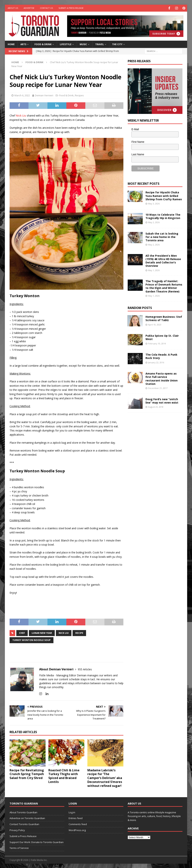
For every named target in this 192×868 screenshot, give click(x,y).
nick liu (64, 633)
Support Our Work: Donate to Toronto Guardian (37, 842)
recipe (79, 633)
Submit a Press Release (71, 8)
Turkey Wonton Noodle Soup (31, 640)
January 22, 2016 (156, 362)
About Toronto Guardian (23, 812)
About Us (13, 8)
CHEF (22, 633)
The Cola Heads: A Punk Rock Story (161, 356)
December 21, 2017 (158, 388)
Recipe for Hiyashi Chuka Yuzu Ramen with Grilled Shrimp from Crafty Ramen (164, 195)
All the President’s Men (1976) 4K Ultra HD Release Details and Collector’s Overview (163, 260)
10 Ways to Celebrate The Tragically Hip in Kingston (163, 216)
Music (83, 44)
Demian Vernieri (44, 95)
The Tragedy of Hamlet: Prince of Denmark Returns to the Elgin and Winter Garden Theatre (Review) (164, 286)
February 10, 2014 (157, 343)
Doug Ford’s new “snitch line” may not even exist (162, 400)
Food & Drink (43, 44)
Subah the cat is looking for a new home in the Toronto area (162, 237)
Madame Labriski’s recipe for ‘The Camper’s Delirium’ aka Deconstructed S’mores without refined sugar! (105, 778)
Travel (100, 44)
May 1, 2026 (154, 270)
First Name (138, 141)
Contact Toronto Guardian (24, 824)
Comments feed (78, 824)
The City (117, 44)
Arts (23, 44)
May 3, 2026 (154, 203)
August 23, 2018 (156, 406)
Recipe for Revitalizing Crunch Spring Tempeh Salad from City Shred (27, 774)
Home (11, 44)
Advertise (29, 8)
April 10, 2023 (155, 324)
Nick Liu (21, 115)
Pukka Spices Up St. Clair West (162, 337)
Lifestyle (66, 44)
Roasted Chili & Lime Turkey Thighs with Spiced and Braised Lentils (64, 776)
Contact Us (46, 8)
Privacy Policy (17, 830)
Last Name (138, 154)
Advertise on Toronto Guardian (27, 818)
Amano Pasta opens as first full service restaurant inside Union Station (162, 378)
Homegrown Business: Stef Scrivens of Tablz (164, 318)
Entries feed (76, 818)
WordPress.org (77, 830)
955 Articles (85, 669)
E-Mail (135, 129)
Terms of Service (19, 848)
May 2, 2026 (154, 222)
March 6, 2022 (22, 95)
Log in (72, 812)
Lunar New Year (42, 633)
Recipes (79, 95)
